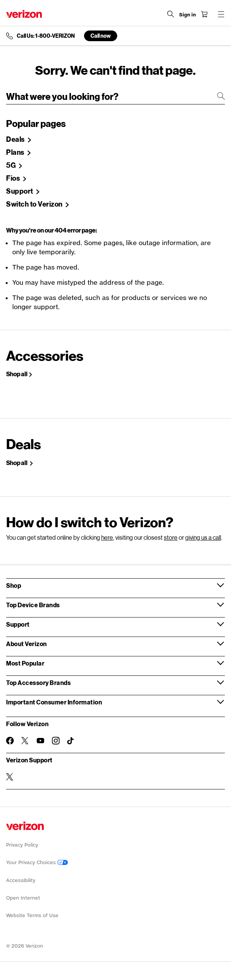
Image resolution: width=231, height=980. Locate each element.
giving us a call (203, 537)
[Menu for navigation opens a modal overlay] (221, 14)
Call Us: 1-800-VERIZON (46, 36)
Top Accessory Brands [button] (38, 682)
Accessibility (21, 880)
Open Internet (23, 898)
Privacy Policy (22, 845)
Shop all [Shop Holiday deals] (17, 463)
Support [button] (18, 624)
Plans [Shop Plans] (16, 152)
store (171, 537)
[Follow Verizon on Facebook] (10, 741)
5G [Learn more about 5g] (12, 165)
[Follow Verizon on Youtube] (40, 741)
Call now (101, 36)
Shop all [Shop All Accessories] (17, 374)
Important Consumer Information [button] (54, 702)
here (107, 537)
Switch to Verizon (35, 204)
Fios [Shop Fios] (14, 178)
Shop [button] (14, 585)
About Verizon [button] (27, 644)
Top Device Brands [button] (33, 605)
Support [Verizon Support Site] (20, 191)
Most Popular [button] (25, 663)
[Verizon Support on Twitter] (10, 777)
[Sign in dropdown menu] (187, 15)
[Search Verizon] (171, 14)
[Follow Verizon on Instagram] (56, 741)
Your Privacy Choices (37, 862)
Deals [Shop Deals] (16, 140)
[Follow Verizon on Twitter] (25, 741)
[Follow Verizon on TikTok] (71, 741)
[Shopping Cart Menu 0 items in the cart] (204, 14)
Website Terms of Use (32, 915)
